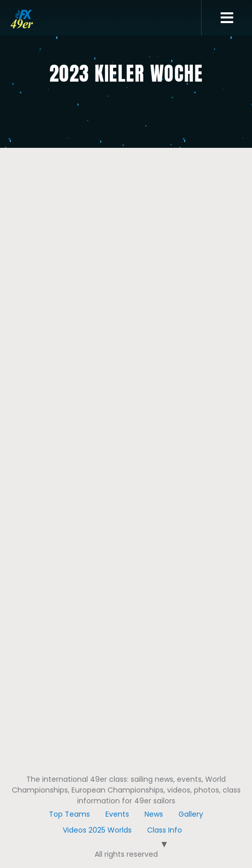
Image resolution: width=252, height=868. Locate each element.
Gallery (191, 814)
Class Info (165, 830)
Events (117, 814)
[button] (227, 18)
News (154, 814)
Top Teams (69, 814)
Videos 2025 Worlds (97, 830)
